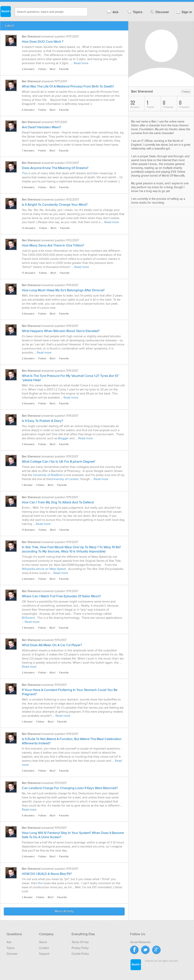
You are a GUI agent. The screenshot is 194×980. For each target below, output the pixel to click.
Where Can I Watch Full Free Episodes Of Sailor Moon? (61, 596)
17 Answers (29, 273)
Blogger (63, 438)
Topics (135, 12)
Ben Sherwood (31, 37)
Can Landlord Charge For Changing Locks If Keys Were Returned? (70, 788)
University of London (65, 479)
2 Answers (28, 69)
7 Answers (28, 151)
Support (44, 954)
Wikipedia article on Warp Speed (44, 569)
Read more (81, 63)
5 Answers (28, 314)
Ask (112, 12)
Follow (42, 69)
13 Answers (29, 228)
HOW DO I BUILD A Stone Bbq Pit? (47, 874)
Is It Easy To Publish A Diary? (43, 421)
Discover (159, 12)
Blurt (53, 69)
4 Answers (28, 110)
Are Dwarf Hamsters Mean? (41, 127)
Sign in (184, 12)
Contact (44, 948)
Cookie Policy (80, 954)
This (25, 173)
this (40, 883)
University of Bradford (48, 475)
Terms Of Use (80, 942)
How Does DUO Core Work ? (43, 42)
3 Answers (28, 771)
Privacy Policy (80, 948)
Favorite (64, 69)
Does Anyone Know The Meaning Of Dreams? (55, 168)
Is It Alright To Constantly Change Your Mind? (55, 205)
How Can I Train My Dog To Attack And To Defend (58, 502)
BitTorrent (28, 618)
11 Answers (28, 530)
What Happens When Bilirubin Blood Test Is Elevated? (61, 331)
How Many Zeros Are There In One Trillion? (53, 246)
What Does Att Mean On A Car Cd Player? (52, 645)
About (43, 942)
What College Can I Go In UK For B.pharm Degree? (59, 462)
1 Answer (27, 485)
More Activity (64, 911)
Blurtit (5, 11)
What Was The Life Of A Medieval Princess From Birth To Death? (68, 87)
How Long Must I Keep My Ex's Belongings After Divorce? (63, 290)
